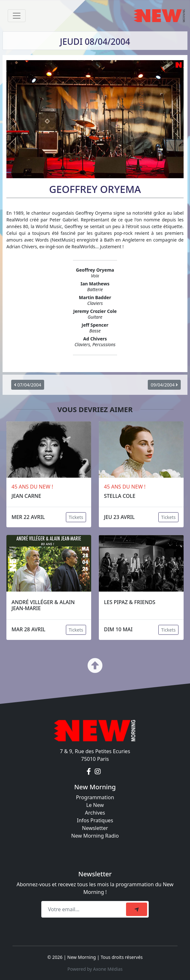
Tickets (76, 517)
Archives (95, 813)
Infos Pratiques (95, 820)
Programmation (95, 797)
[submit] (137, 909)
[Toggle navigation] (17, 16)
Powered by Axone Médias (95, 969)
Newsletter (95, 828)
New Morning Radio (95, 836)
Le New (95, 805)
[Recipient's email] (85, 909)
